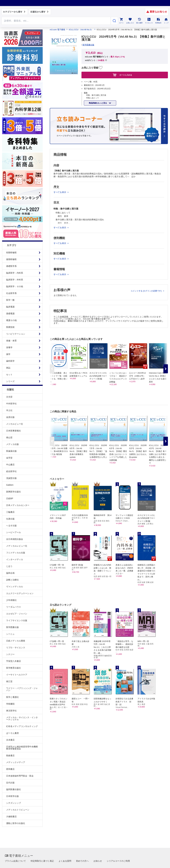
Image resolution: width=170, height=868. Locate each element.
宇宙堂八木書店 (14, 661)
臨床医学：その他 (15, 286)
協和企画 (10, 573)
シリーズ (10, 381)
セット (9, 375)
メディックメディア (16, 762)
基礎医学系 (11, 266)
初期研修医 (11, 253)
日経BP (10, 498)
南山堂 (9, 437)
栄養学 (9, 347)
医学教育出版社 (14, 668)
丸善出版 (10, 519)
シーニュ (10, 634)
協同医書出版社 (14, 789)
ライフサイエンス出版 (17, 620)
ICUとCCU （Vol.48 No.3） (81, 30)
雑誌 (8, 368)
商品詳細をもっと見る (98, 103)
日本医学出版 (12, 796)
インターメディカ (15, 559)
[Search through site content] (56, 21)
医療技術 (10, 327)
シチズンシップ (14, 803)
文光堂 (9, 397)
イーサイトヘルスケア (17, 675)
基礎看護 (10, 314)
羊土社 (9, 410)
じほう (9, 566)
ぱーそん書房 (12, 733)
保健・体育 (11, 341)
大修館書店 (11, 816)
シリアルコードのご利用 (118, 861)
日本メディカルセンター (18, 505)
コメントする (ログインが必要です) (146, 291)
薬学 (8, 354)
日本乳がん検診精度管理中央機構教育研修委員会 (22, 748)
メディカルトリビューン (18, 810)
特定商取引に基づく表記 (42, 861)
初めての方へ (82, 861)
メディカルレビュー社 (17, 546)
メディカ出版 (12, 444)
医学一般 (10, 300)
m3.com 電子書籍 (57, 30)
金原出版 (10, 417)
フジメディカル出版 (16, 553)
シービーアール (14, 532)
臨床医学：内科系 (15, 273)
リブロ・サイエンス (16, 648)
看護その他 (11, 320)
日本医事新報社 (14, 431)
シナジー (10, 654)
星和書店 (10, 769)
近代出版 (10, 783)
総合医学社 (11, 471)
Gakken (10, 485)
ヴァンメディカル (15, 587)
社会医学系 (11, 293)
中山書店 (10, 465)
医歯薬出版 (11, 451)
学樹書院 (10, 704)
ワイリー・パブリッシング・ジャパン (22, 689)
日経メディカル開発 (16, 641)
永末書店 (10, 740)
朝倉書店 (10, 756)
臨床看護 (10, 307)
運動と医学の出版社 (16, 823)
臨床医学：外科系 (15, 280)
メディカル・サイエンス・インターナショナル (22, 718)
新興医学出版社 (14, 492)
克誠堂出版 (11, 478)
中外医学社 (11, 404)
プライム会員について (15, 861)
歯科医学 (10, 361)
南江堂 (9, 681)
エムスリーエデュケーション (20, 593)
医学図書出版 (12, 627)
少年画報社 (11, 600)
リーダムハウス (14, 607)
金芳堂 (9, 458)
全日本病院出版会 (15, 539)
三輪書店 (10, 512)
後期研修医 (11, 259)
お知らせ (98, 861)
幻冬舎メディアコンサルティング (22, 726)
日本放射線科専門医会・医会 (20, 776)
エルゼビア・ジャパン (17, 614)
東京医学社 (11, 711)
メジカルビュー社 (15, 424)
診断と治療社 (12, 580)
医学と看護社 (12, 697)
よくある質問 (65, 861)
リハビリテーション (16, 334)
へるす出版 (11, 526)
